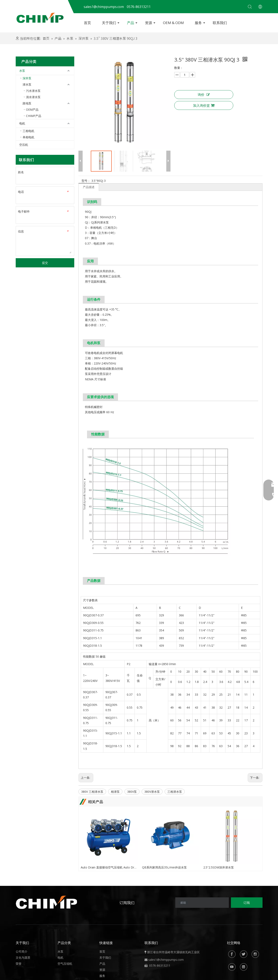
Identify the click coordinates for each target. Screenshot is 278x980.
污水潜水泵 (33, 91)
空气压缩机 (65, 964)
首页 (87, 23)
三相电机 (28, 131)
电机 (22, 123)
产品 (131, 23)
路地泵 (27, 103)
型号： (86, 181)
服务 (198, 23)
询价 (204, 95)
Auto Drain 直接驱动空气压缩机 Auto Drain (109, 867)
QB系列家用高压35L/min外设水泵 (164, 867)
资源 (149, 23)
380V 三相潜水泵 (92, 792)
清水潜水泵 (33, 97)
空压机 (24, 145)
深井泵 (27, 78)
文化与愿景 (23, 958)
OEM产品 (32, 110)
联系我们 (220, 23)
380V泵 (132, 792)
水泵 (22, 71)
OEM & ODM (173, 23)
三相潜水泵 (175, 792)
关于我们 (109, 23)
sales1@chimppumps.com (166, 960)
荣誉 (19, 964)
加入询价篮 (204, 105)
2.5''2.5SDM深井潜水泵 (219, 867)
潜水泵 (27, 84)
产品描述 (89, 187)
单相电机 (28, 137)
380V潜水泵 (152, 792)
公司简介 (22, 951)
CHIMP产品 (34, 116)
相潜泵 (115, 792)
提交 (45, 263)
